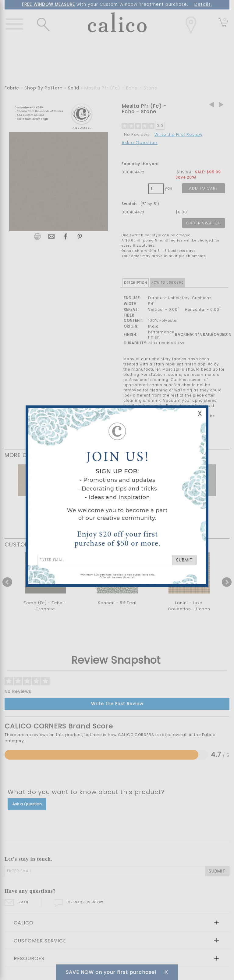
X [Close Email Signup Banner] (200, 414)
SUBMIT (184, 560)
